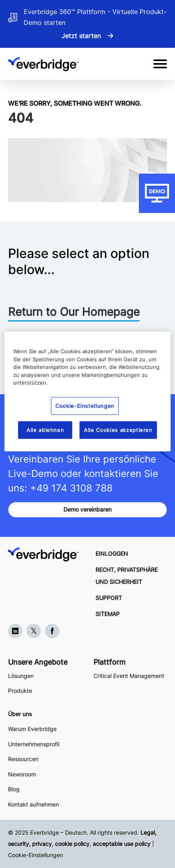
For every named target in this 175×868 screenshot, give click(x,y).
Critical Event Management (129, 676)
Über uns (20, 714)
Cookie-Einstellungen (36, 855)
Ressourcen (23, 759)
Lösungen (21, 676)
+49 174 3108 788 (71, 488)
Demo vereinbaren (87, 509)
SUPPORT (109, 598)
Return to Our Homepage (74, 312)
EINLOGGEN (112, 554)
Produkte (20, 691)
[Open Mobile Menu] (160, 64)
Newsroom (22, 774)
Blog (14, 789)
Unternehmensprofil (34, 744)
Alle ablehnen (45, 430)
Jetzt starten (81, 36)
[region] (87, 391)
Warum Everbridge (32, 729)
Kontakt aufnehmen (34, 804)
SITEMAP (108, 614)
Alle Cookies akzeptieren (118, 430)
